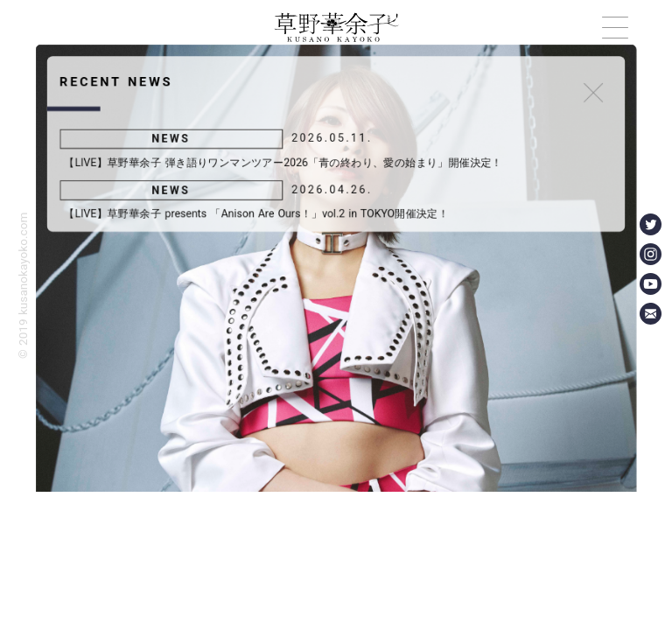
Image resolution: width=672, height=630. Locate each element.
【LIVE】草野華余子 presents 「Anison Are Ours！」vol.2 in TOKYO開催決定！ (254, 212)
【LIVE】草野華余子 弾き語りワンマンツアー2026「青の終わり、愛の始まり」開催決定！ (282, 159)
